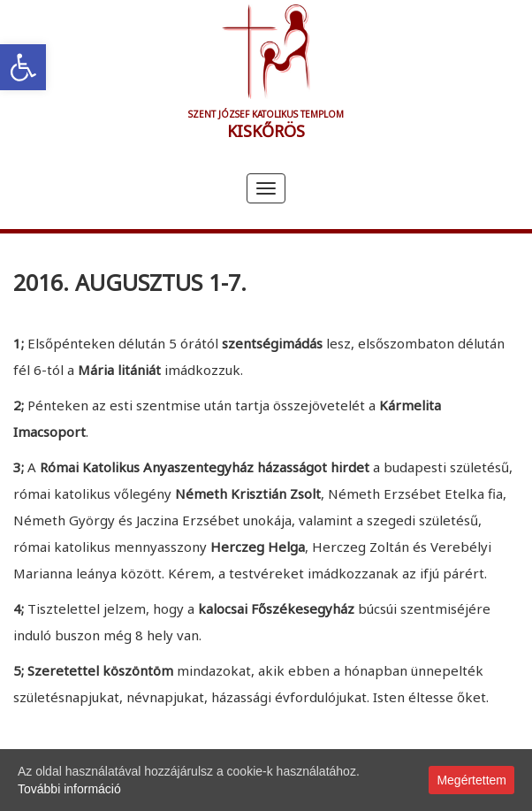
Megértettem (471, 780)
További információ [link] (69, 789)
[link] (23, 67)
